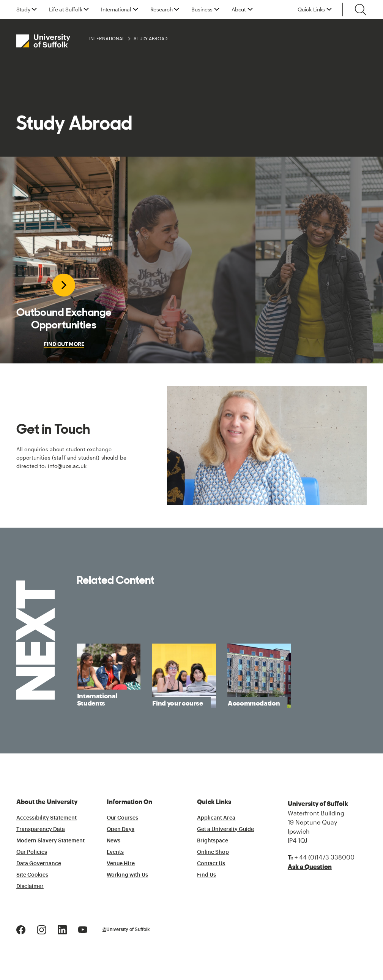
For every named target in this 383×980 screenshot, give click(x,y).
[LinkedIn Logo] (62, 929)
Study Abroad (151, 38)
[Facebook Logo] (21, 929)
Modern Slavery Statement (50, 841)
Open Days (121, 829)
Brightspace (213, 841)
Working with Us (127, 875)
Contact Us (211, 864)
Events (115, 852)
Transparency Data (41, 829)
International (107, 38)
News (113, 841)
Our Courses (122, 818)
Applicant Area (216, 818)
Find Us (206, 875)
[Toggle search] (361, 10)
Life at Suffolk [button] (65, 10)
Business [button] (202, 10)
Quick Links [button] (311, 10)
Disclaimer (30, 886)
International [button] (116, 10)
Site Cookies (32, 875)
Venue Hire (121, 864)
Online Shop (213, 852)
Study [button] (23, 10)
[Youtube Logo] (83, 929)
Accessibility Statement (46, 818)
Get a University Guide (225, 829)
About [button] (239, 10)
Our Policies (32, 852)
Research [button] (162, 10)
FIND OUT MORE (64, 344)
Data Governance (39, 864)
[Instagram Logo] (42, 929)
